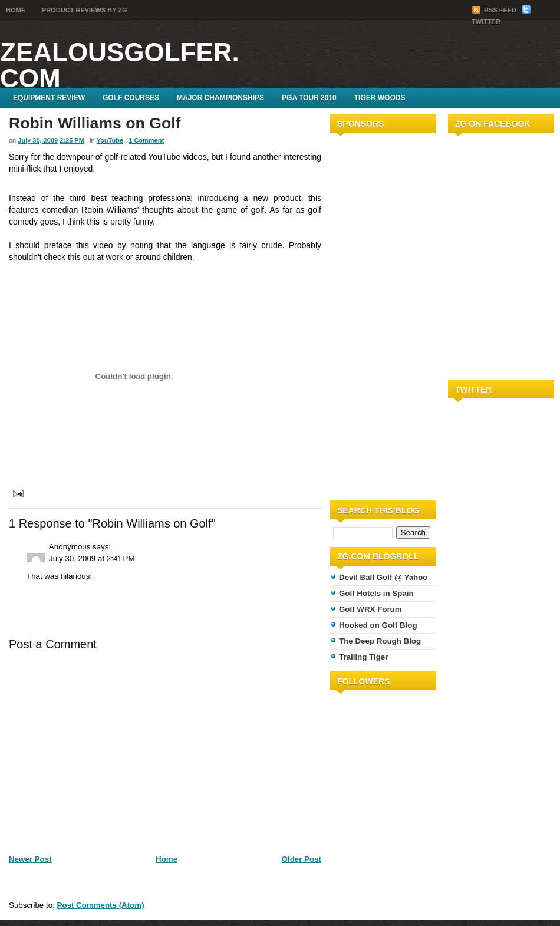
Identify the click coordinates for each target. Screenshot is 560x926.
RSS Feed (495, 10)
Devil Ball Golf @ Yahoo (383, 577)
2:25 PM (72, 140)
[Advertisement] (365, 314)
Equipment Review (49, 98)
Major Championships (220, 98)
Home (16, 10)
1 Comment (146, 140)
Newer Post (30, 859)
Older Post (302, 859)
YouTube (110, 140)
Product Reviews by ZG (85, 10)
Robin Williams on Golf (95, 123)
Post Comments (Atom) (101, 905)
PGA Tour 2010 (309, 98)
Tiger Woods (380, 98)
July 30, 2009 (38, 140)
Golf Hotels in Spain (376, 593)
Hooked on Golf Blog (378, 625)
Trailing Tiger (363, 657)
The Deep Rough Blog (380, 641)
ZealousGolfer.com (120, 65)
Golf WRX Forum (370, 609)
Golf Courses (131, 98)
